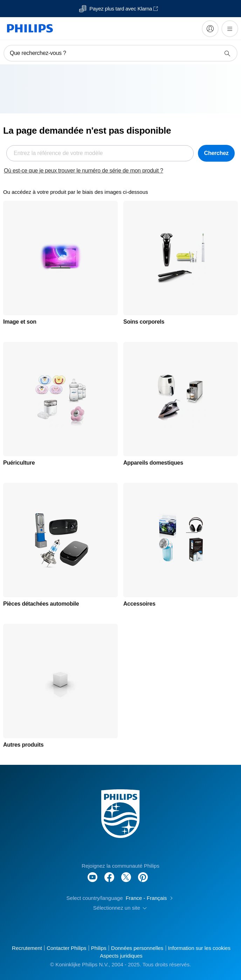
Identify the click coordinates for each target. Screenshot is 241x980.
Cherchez (216, 153)
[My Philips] (210, 29)
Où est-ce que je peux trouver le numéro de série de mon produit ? (84, 171)
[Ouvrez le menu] (230, 29)
